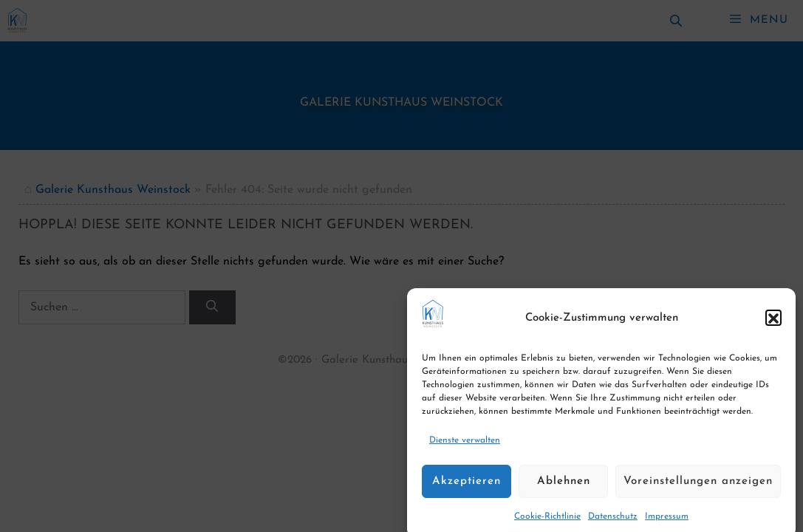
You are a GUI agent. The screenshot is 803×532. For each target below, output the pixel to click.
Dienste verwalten (465, 448)
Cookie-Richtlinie (547, 525)
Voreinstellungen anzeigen (698, 489)
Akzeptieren (467, 489)
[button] (773, 326)
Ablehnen (564, 489)
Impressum (667, 525)
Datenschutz (613, 525)
